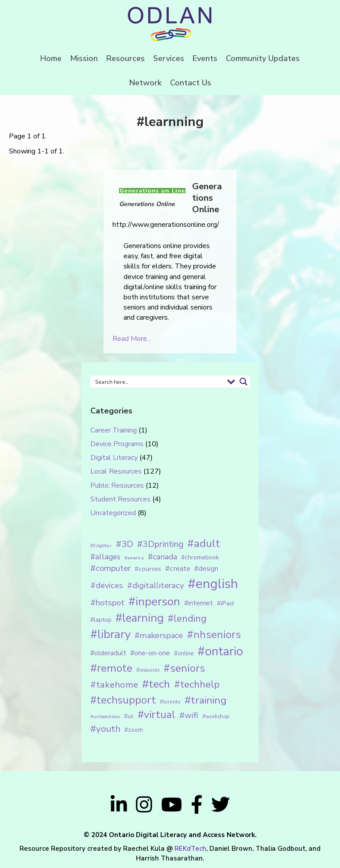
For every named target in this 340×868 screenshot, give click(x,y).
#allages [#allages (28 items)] (105, 557)
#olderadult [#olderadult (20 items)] (108, 653)
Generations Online (207, 198)
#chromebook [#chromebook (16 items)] (200, 557)
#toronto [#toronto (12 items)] (170, 702)
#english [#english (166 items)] (213, 584)
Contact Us (191, 83)
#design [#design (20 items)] (206, 569)
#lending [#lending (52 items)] (187, 619)
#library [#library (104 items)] (110, 634)
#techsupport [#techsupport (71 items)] (123, 700)
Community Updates (263, 58)
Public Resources (117, 486)
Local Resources (116, 471)
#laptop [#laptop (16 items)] (101, 620)
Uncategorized (113, 513)
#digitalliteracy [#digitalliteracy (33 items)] (155, 585)
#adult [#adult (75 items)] (204, 543)
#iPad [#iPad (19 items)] (225, 603)
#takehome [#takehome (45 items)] (114, 684)
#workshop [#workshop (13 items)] (216, 716)
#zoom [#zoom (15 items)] (134, 730)
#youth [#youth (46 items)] (105, 729)
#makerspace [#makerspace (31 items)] (159, 635)
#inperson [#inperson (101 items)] (154, 602)
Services (169, 58)
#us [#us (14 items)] (129, 716)
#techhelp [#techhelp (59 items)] (197, 684)
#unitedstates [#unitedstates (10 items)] (105, 717)
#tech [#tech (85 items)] (156, 684)
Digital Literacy (114, 458)
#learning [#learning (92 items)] (140, 618)
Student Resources (120, 499)
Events (205, 58)
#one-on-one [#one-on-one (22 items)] (150, 653)
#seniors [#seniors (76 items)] (184, 668)
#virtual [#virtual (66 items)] (156, 715)
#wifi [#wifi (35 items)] (189, 715)
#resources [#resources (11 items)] (148, 670)
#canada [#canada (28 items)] (162, 557)
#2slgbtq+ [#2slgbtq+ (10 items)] (101, 545)
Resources (126, 58)
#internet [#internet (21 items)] (199, 603)
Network (145, 83)
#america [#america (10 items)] (134, 558)
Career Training (114, 430)
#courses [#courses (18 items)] (148, 569)
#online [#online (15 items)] (184, 654)
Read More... (132, 339)
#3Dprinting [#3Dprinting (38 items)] (160, 544)
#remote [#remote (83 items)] (111, 668)
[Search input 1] (158, 382)
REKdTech (190, 849)
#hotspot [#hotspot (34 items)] (107, 603)
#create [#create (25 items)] (178, 568)
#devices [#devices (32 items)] (107, 585)
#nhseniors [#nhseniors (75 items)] (214, 635)
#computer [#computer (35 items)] (110, 568)
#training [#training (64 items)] (206, 700)
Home (51, 58)
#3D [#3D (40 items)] (125, 544)
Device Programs (117, 444)
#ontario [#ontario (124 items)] (220, 651)
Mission (84, 58)
